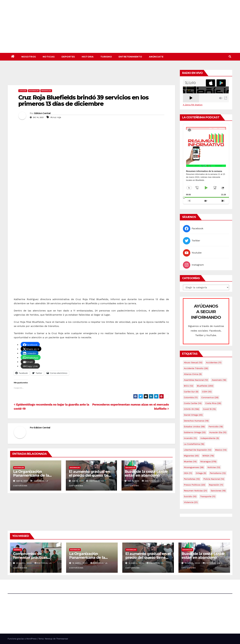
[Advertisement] (91, 77)
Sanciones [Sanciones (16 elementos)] (218, 491)
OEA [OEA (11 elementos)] (188, 473)
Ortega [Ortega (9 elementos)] (201, 473)
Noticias (49, 57)
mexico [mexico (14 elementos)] (221, 450)
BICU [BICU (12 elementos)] (189, 386)
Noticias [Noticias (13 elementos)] (214, 467)
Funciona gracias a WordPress (22, 639)
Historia (88, 57)
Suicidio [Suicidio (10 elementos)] (190, 496)
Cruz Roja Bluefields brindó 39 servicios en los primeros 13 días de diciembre (83, 101)
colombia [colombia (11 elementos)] (191, 397)
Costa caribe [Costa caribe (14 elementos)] (193, 403)
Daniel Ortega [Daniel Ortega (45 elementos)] (193, 415)
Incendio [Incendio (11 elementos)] (190, 438)
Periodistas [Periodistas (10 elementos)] (192, 479)
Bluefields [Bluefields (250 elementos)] (205, 386)
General (18, 550)
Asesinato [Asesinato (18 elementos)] (219, 380)
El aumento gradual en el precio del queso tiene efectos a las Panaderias (91, 475)
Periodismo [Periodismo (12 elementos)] (218, 473)
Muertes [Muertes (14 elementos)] (190, 461)
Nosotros (29, 57)
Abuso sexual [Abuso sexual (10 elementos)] (193, 362)
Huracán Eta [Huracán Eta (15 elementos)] (218, 432)
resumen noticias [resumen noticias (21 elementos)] (196, 491)
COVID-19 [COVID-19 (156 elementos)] (192, 409)
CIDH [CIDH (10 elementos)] (207, 392)
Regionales (46, 91)
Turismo (106, 57)
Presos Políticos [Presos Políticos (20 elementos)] (195, 485)
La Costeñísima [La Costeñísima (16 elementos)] (194, 444)
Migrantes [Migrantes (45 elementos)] (191, 456)
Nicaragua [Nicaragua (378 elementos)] (208, 461)
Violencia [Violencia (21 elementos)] (191, 502)
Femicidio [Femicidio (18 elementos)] (216, 427)
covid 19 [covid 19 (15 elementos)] (209, 409)
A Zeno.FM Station (193, 105)
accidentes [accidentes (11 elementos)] (214, 362)
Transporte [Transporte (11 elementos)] (208, 496)
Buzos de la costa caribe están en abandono (146, 473)
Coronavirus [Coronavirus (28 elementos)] (210, 397)
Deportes (68, 57)
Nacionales (34, 91)
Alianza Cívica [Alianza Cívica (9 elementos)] (193, 374)
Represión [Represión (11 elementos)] (216, 485)
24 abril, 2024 (24, 563)
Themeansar (62, 639)
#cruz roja (56, 117)
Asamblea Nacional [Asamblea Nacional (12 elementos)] (196, 380)
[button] (230, 57)
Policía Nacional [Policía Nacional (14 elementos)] (214, 479)
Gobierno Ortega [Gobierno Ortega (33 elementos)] (195, 432)
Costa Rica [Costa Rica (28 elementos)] (213, 403)
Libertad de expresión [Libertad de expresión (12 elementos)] (198, 450)
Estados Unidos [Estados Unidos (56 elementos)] (194, 427)
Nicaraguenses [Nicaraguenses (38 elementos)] (194, 467)
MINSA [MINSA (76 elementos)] (208, 456)
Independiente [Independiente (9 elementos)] (210, 438)
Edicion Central (42, 113)
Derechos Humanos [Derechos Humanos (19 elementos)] (196, 421)
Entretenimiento (130, 57)
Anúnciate (156, 57)
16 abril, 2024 (80, 563)
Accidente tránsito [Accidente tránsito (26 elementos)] (196, 368)
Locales (23, 91)
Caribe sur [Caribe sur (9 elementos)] (191, 392)
